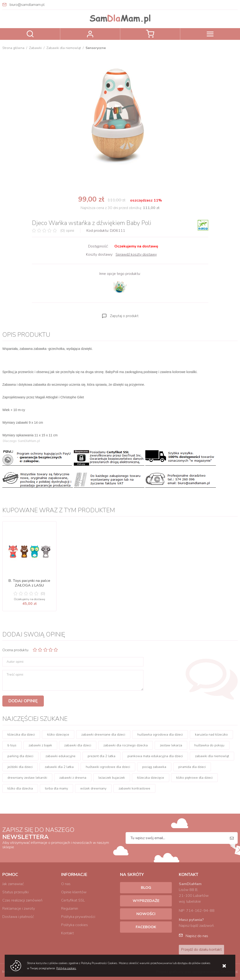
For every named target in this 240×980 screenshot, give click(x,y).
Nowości (146, 914)
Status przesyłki (15, 892)
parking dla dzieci (20, 756)
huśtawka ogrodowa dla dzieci (160, 735)
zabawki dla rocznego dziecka (126, 745)
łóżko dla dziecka (20, 788)
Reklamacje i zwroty (19, 909)
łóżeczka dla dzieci (21, 735)
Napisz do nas (197, 936)
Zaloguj (90, 34)
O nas (66, 884)
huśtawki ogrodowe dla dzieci (108, 767)
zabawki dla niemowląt (212, 756)
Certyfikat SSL (73, 900)
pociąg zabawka (154, 767)
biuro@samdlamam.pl (27, 5)
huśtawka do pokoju (209, 745)
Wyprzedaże (146, 901)
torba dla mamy (56, 788)
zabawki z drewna (73, 778)
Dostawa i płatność (18, 917)
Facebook (146, 927)
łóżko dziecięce (58, 735)
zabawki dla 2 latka (59, 767)
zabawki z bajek (40, 745)
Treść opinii (15, 675)
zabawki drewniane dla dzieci (103, 735)
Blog (146, 888)
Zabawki (35, 48)
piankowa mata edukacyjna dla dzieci (155, 756)
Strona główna (13, 48)
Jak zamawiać (13, 884)
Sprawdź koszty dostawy (136, 254)
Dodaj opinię (23, 701)
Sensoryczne (96, 48)
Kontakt (67, 933)
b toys (12, 745)
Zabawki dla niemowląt (64, 48)
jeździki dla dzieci (20, 767)
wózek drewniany (93, 788)
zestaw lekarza (171, 745)
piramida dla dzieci (192, 767)
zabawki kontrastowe (134, 788)
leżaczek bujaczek (112, 778)
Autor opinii (15, 662)
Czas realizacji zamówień (22, 900)
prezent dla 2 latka (101, 756)
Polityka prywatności (78, 917)
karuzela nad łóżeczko (211, 735)
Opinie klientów (74, 892)
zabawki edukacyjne (60, 756)
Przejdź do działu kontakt (201, 950)
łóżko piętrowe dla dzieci (194, 778)
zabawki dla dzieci (78, 745)
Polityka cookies (75, 925)
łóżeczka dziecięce (151, 778)
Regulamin (70, 909)
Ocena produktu (15, 650)
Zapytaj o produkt (124, 316)
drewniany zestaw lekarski (27, 778)
